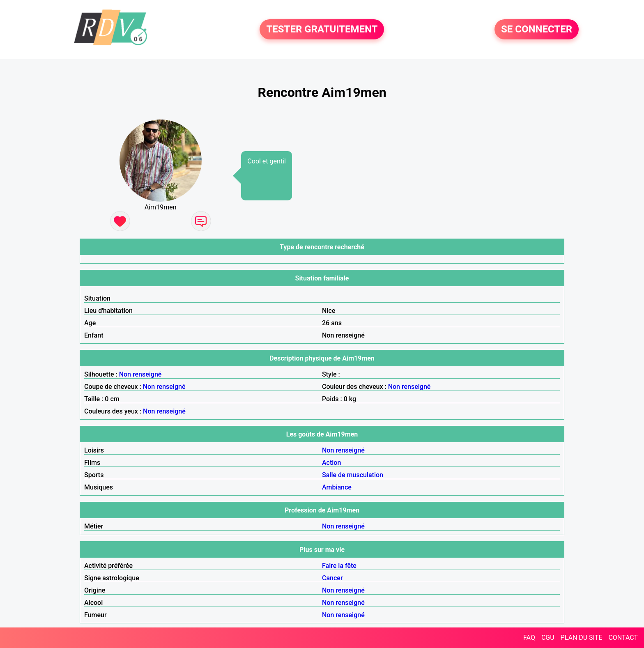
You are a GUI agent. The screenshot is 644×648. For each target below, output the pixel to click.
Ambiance (337, 487)
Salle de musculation (353, 475)
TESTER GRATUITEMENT (322, 30)
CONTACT (623, 638)
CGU (548, 638)
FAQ (529, 638)
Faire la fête (339, 566)
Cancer (332, 578)
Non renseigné (140, 374)
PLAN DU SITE (582, 638)
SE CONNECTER (537, 30)
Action (331, 463)
